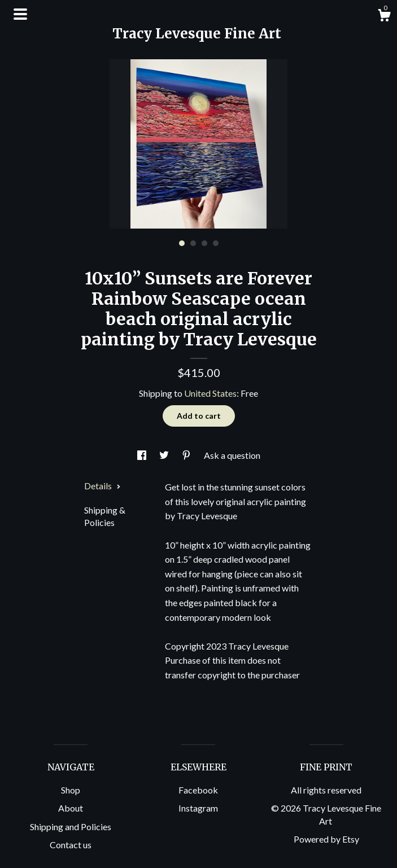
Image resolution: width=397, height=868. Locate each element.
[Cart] (384, 17)
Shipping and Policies (71, 827)
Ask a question (232, 455)
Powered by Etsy (326, 839)
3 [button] (204, 243)
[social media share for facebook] (143, 455)
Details (102, 486)
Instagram (198, 808)
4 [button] (216, 243)
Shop (71, 790)
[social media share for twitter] (165, 455)
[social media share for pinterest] (187, 455)
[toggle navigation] (20, 14)
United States (210, 393)
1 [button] (182, 243)
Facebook (198, 790)
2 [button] (193, 243)
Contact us (71, 845)
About (71, 808)
